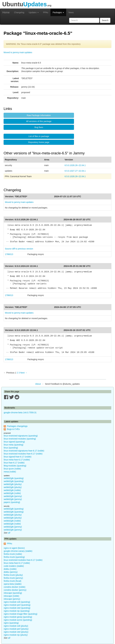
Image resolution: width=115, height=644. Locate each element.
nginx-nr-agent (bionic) (14, 548)
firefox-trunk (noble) (13, 554)
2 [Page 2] (17, 373)
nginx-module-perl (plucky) (16, 629)
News (71, 12)
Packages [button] (58, 12)
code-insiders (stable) (14, 566)
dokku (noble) (10, 569)
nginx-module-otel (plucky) (16, 632)
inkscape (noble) (11, 596)
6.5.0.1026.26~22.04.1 (75, 165)
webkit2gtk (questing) (14, 478)
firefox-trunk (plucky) (13, 575)
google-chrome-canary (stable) (18, 551)
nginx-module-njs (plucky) (16, 635)
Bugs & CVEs (13, 429)
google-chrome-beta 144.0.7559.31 (20, 413)
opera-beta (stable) (13, 584)
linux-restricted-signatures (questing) (21, 436)
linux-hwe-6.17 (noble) (14, 463)
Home (6, 12)
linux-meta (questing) (14, 445)
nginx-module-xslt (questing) (17, 602)
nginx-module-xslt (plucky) (16, 626)
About (38, 384)
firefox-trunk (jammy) (13, 578)
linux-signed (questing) (14, 442)
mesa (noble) (10, 472)
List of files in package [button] (39, 136)
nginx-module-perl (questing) (17, 605)
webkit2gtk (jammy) (13, 496)
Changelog (19, 12)
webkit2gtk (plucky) (13, 484)
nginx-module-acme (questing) (18, 620)
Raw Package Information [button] (39, 115)
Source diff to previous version (19, 249)
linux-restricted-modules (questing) (20, 439)
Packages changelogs (17, 426)
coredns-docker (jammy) (15, 590)
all (9, 533)
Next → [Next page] (24, 373)
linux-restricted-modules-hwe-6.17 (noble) (23, 454)
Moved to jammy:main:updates (18, 52)
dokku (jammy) (11, 572)
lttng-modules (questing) (15, 466)
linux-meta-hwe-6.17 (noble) (17, 460)
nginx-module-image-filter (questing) (21, 614)
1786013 (9, 254)
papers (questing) (12, 502)
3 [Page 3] (19, 373)
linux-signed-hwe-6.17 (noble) (18, 457)
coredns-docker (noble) (15, 587)
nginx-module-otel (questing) (17, 608)
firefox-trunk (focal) (13, 581)
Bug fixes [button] (39, 127)
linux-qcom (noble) (12, 469)
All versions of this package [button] (39, 121)
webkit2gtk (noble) (12, 490)
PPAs (46, 12)
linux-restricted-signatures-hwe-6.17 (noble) (24, 451)
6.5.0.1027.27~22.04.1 (75, 171)
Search (105, 20)
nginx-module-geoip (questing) (18, 617)
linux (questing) (11, 448)
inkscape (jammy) (12, 599)
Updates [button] (34, 12)
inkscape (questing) (13, 593)
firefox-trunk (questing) (14, 557)
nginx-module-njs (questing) (17, 611)
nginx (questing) (11, 623)
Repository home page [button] (39, 142)
